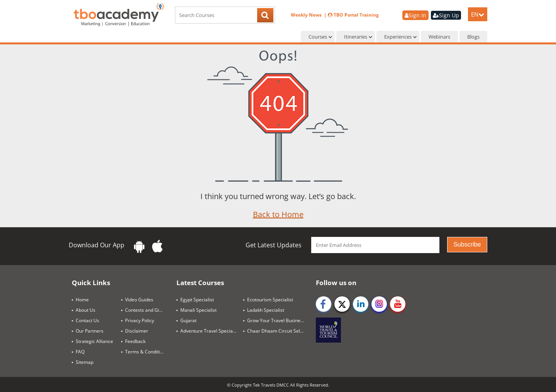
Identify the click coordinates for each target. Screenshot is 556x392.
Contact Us (87, 320)
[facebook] (324, 304)
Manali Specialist (198, 310)
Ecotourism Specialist (270, 300)
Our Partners (90, 331)
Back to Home (278, 214)
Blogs (473, 37)
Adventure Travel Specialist (210, 331)
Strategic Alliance (94, 341)
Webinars (439, 37)
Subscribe (467, 244)
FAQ (80, 352)
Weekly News (307, 15)
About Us (86, 310)
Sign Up (446, 15)
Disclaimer (137, 331)
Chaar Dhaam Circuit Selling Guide (279, 331)
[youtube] (398, 304)
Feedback (135, 341)
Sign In (415, 15)
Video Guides (139, 300)
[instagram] (379, 304)
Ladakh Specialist (266, 310)
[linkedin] (361, 304)
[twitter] (342, 304)
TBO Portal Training (353, 15)
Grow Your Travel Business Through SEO (279, 320)
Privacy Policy (140, 320)
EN (478, 14)
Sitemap (85, 362)
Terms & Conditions (146, 352)
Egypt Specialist (197, 300)
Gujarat (188, 320)
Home (82, 300)
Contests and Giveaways (148, 310)
